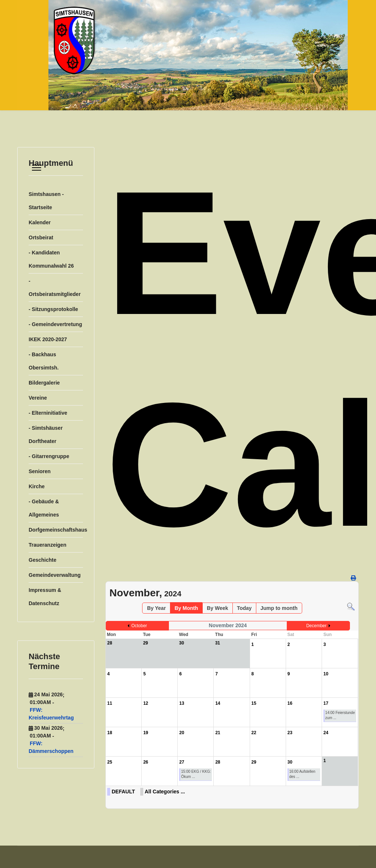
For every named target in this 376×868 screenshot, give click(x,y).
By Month (186, 608)
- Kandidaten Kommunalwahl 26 (51, 259)
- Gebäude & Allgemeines (44, 508)
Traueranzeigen (48, 545)
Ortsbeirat (41, 237)
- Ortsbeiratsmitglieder (55, 287)
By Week (217, 608)
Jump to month (279, 608)
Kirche (37, 486)
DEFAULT (123, 792)
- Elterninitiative (48, 413)
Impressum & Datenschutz (45, 597)
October (139, 626)
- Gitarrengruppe (49, 456)
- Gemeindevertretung (55, 324)
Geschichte (42, 560)
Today (244, 608)
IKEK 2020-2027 (48, 339)
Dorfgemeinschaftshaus (56, 530)
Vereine (38, 398)
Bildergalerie (44, 383)
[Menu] (37, 168)
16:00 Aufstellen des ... (302, 774)
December (316, 626)
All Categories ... (165, 792)
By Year (156, 608)
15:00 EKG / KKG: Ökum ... (196, 774)
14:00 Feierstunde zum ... (340, 715)
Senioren (40, 471)
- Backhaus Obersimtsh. (44, 361)
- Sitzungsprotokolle (53, 309)
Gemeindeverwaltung (55, 575)
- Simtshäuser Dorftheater (46, 435)
